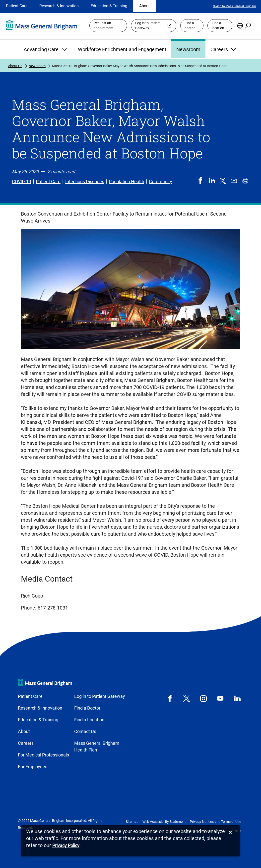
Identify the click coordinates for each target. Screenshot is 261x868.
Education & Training (109, 6)
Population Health (127, 182)
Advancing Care (46, 49)
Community (161, 182)
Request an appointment (104, 26)
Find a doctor (190, 26)
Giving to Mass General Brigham (234, 6)
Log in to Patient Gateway (148, 26)
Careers (224, 49)
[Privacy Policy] (66, 846)
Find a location (218, 26)
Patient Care (17, 6)
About (144, 6)
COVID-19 (22, 182)
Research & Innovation (59, 6)
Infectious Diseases (85, 182)
